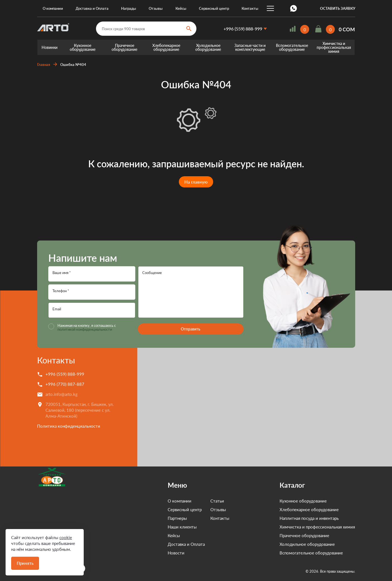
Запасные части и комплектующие (250, 47)
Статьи (192, 501)
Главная (44, 65)
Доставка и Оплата (92, 8)
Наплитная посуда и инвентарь (309, 518)
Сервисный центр (214, 8)
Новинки (50, 47)
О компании (53, 8)
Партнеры (152, 518)
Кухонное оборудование (83, 47)
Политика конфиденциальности (69, 426)
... (270, 8)
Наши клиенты (157, 527)
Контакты (250, 8)
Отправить (191, 329)
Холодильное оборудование (208, 47)
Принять (25, 563)
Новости (151, 553)
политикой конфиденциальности (85, 329)
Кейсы (181, 8)
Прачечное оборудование (124, 47)
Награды (129, 8)
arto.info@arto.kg (62, 394)
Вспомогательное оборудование (292, 47)
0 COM (347, 29)
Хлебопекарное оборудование (166, 47)
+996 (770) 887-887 (65, 384)
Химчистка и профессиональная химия (334, 47)
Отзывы (156, 8)
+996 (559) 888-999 (243, 29)
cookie (66, 537)
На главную (196, 182)
